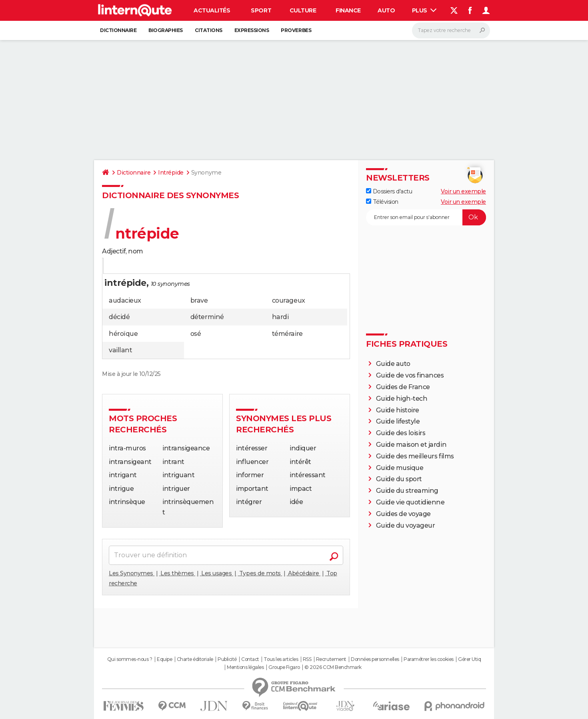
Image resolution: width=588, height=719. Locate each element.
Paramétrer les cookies (428, 659)
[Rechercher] (451, 30)
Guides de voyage (403, 514)
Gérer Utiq (469, 659)
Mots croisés (188, 266)
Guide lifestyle (398, 421)
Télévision (382, 202)
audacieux (125, 300)
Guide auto (393, 364)
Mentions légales (245, 667)
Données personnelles (375, 659)
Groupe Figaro (284, 667)
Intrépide (171, 173)
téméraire (287, 334)
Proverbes (296, 30)
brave (199, 300)
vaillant (120, 350)
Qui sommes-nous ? (130, 659)
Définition (119, 266)
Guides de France (403, 387)
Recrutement (331, 659)
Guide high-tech (402, 399)
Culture (303, 10)
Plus (424, 10)
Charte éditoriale (195, 659)
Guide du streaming (407, 491)
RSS (307, 659)
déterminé (207, 317)
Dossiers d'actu (389, 191)
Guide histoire (398, 410)
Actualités (212, 10)
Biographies (166, 30)
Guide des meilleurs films (415, 456)
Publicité (227, 659)
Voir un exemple (463, 191)
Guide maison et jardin (411, 445)
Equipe (164, 659)
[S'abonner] (426, 217)
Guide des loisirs (401, 433)
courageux (289, 300)
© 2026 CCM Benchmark (333, 667)
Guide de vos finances (410, 375)
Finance (348, 10)
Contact (250, 659)
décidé (119, 317)
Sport (261, 10)
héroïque (123, 334)
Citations (209, 30)
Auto (386, 10)
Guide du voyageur (406, 525)
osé (196, 334)
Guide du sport (399, 479)
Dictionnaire (118, 30)
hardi (280, 317)
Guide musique (400, 468)
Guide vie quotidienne (410, 502)
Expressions (252, 30)
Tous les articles (281, 659)
